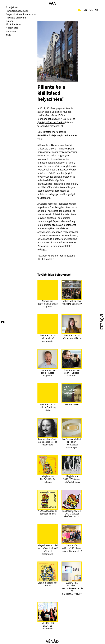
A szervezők (12, 28)
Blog (8, 35)
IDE (39, 259)
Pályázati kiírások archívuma (21, 14)
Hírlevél (15, 39)
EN (85, 10)
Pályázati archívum (16, 18)
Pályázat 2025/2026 (17, 11)
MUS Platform (13, 25)
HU (80, 10)
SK (91, 10)
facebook (7, 39)
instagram (11, 39)
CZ (97, 10)
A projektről (12, 8)
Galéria (10, 21)
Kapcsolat (11, 31)
